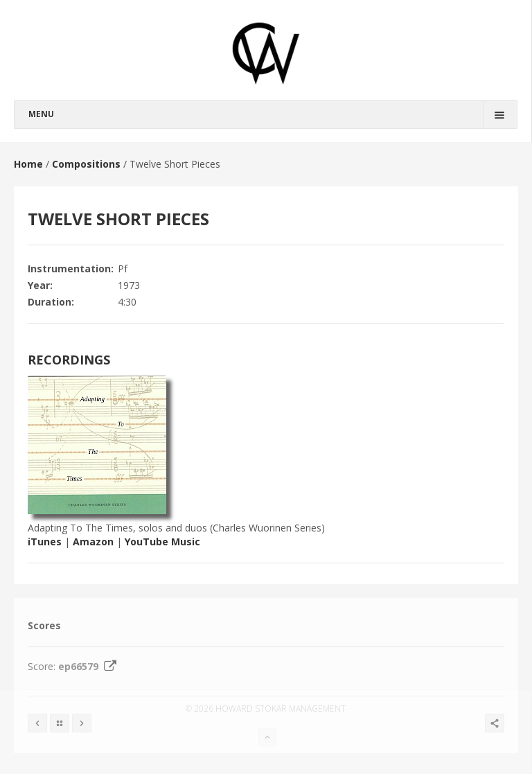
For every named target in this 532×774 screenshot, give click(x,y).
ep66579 (89, 666)
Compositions (86, 164)
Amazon (93, 542)
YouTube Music (162, 542)
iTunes (45, 542)
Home (28, 164)
